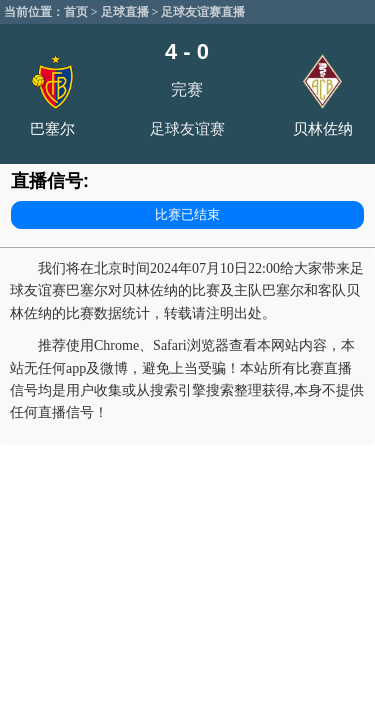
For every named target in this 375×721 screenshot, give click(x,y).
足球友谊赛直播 (203, 12)
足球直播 (125, 12)
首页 (76, 12)
